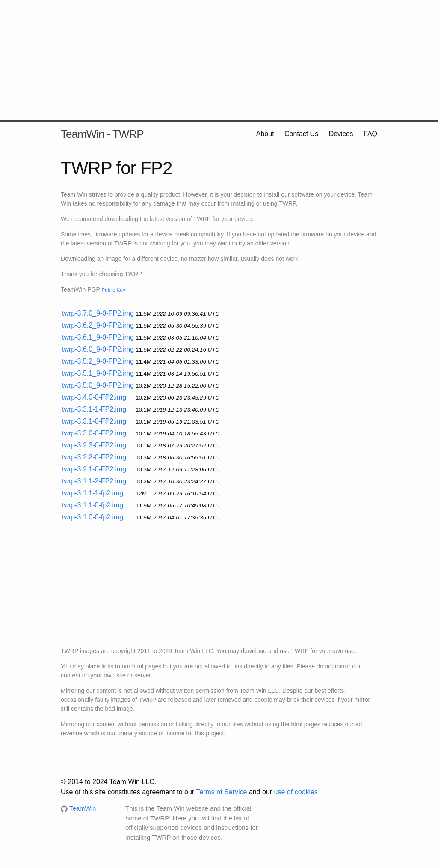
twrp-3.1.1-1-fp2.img (93, 493)
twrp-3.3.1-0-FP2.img (94, 421)
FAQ (370, 134)
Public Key (113, 290)
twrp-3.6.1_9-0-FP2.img (98, 337)
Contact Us (301, 134)
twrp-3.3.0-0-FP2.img (94, 433)
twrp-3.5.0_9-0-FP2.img (98, 385)
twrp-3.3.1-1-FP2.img (94, 409)
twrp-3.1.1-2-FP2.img (94, 481)
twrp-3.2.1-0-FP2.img (94, 469)
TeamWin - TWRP (102, 134)
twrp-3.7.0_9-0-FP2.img (98, 313)
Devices (341, 134)
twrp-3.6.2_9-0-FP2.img (98, 325)
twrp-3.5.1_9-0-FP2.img (98, 373)
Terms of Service (221, 792)
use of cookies (296, 792)
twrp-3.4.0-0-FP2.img (94, 397)
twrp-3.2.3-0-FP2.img (94, 445)
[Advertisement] (219, 60)
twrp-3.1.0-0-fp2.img (93, 517)
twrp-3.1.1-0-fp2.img (93, 505)
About (265, 134)
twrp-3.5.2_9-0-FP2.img (98, 361)
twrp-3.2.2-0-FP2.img (94, 457)
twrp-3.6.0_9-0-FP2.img (98, 349)
